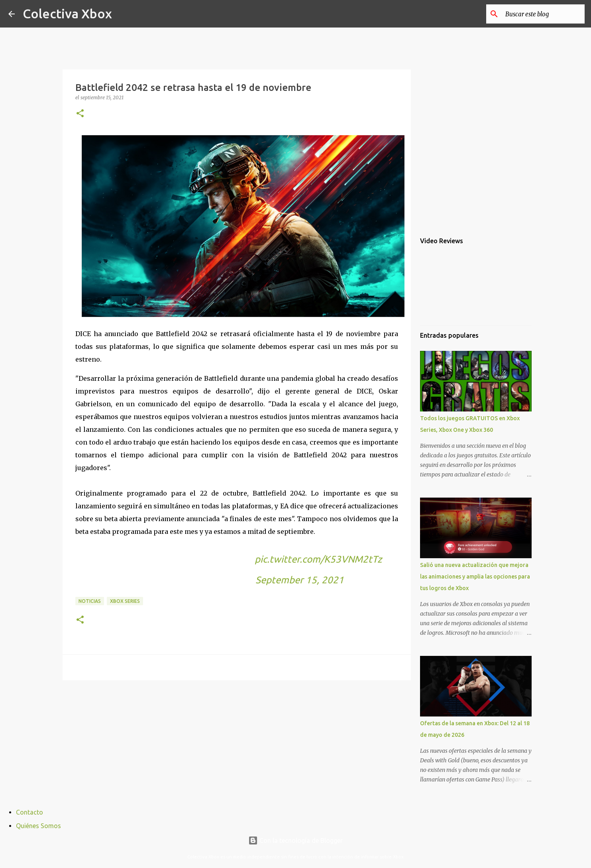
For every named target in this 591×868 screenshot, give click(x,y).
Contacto (29, 812)
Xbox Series (125, 601)
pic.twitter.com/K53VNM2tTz (318, 559)
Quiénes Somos (38, 826)
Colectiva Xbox (67, 14)
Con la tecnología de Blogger (295, 840)
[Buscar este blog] (543, 14)
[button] (80, 114)
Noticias (90, 601)
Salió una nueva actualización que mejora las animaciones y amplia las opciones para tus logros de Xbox (475, 577)
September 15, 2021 (300, 580)
